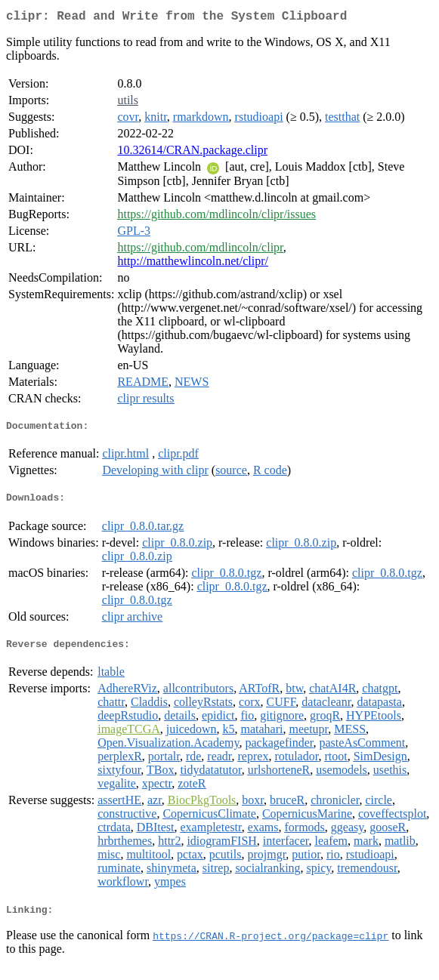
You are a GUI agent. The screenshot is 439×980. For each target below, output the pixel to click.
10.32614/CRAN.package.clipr (192, 153)
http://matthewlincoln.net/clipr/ (193, 264)
